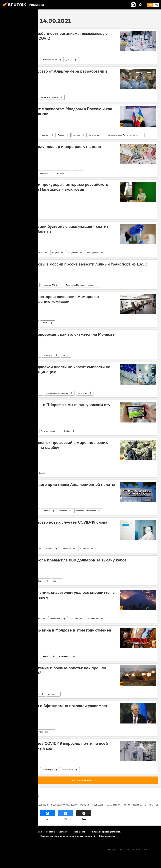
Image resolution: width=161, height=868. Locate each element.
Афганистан (44, 732)
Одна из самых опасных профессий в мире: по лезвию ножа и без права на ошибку (57, 445)
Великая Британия (35, 252)
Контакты (63, 832)
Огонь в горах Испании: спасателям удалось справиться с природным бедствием (60, 595)
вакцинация (73, 252)
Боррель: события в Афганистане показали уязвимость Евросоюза (57, 708)
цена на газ (94, 135)
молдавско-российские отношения (123, 135)
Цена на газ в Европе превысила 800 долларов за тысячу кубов (66, 560)
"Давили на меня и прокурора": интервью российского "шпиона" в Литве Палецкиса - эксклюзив (57, 187)
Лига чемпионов (48, 431)
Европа (41, 581)
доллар (61, 173)
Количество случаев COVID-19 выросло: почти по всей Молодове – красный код (57, 746)
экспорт (46, 135)
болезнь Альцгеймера (49, 97)
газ (63, 355)
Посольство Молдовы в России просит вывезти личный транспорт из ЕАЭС (76, 264)
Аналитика (114, 805)
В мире (38, 619)
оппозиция (25, 215)
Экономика (12, 355)
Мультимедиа (56, 619)
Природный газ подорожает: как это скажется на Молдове (60, 334)
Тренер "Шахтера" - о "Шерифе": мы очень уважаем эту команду (58, 407)
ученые (69, 60)
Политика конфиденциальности (105, 832)
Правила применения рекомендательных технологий (68, 836)
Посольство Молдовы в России (79, 285)
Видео (9, 473)
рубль (28, 173)
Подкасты (11, 135)
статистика (84, 548)
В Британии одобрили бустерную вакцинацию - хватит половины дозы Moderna (57, 229)
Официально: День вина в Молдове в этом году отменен (58, 630)
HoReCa (45, 323)
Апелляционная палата (86, 511)
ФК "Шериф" (26, 431)
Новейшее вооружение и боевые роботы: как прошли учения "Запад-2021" (56, 670)
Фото (9, 694)
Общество (11, 285)
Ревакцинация (93, 252)
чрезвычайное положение (57, 393)
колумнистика (133, 805)
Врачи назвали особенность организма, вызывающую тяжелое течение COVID (56, 36)
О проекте (9, 832)
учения (51, 694)
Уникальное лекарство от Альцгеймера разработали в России (56, 74)
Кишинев (46, 511)
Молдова (29, 323)
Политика (11, 732)
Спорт (9, 431)
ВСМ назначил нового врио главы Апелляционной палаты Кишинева (60, 487)
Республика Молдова (64, 805)
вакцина (55, 252)
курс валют (44, 173)
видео (24, 619)
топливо (77, 135)
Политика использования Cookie (20, 836)
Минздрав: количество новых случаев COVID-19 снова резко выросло (56, 525)
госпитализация (50, 60)
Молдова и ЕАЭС (49, 285)
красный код (68, 769)
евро (75, 173)
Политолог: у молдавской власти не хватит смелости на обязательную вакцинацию (58, 369)
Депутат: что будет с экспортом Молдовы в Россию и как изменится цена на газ (59, 111)
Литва (9, 215)
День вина (46, 656)
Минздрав (67, 548)
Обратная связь (107, 836)
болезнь (31, 60)
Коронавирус (13, 60)
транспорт (29, 285)
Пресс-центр (78, 832)
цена (27, 581)
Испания (74, 619)
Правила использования (30, 832)
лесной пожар (93, 619)
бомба (42, 473)
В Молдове (29, 135)
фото (22, 694)
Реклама (50, 832)
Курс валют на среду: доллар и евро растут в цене (53, 147)
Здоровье (11, 97)
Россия (61, 135)
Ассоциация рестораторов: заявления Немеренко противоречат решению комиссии (52, 299)
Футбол (67, 431)
